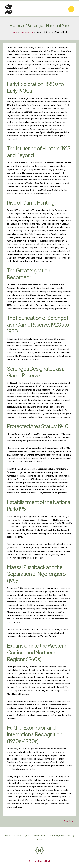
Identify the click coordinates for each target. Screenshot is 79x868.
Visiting (33, 840)
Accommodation (45, 836)
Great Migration (66, 836)
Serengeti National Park (40, 861)
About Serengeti (25, 836)
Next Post (70, 822)
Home (9, 836)
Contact (46, 840)
